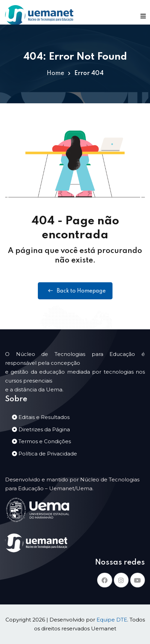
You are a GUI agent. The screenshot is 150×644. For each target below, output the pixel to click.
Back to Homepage (75, 291)
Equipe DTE (112, 620)
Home (55, 73)
